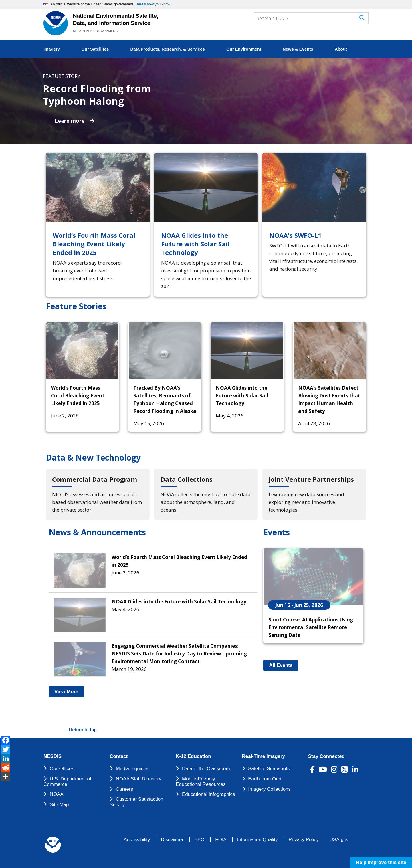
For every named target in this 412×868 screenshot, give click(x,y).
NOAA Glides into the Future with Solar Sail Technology (242, 396)
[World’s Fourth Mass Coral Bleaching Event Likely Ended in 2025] (98, 225)
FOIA (221, 840)
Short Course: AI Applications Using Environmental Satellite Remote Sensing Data (311, 627)
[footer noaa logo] (53, 845)
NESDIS (53, 756)
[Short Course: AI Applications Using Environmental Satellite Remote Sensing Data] (313, 577)
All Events (284, 665)
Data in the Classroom (206, 769)
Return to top (83, 730)
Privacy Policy (304, 840)
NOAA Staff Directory (139, 779)
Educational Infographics (209, 794)
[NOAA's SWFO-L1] (314, 225)
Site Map (59, 805)
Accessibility (137, 840)
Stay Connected (326, 756)
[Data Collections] (206, 494)
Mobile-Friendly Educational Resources (201, 782)
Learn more (75, 121)
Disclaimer (172, 840)
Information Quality (257, 840)
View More (69, 692)
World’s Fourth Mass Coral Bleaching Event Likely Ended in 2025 (78, 396)
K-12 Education (193, 756)
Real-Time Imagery (264, 756)
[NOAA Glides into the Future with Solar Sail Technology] (206, 225)
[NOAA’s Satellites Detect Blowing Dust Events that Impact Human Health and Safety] (330, 351)
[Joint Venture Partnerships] (314, 494)
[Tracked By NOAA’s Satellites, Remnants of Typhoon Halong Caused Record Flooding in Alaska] (165, 351)
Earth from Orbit (265, 779)
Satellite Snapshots (269, 769)
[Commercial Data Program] (98, 494)
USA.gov (339, 840)
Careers (124, 789)
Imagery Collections (269, 789)
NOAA (57, 794)
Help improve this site (381, 862)
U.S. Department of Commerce (67, 782)
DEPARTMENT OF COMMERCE (96, 31)
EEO (199, 840)
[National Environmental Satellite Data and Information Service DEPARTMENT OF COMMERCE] (56, 23)
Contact (119, 756)
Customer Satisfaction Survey (136, 802)
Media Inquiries (132, 769)
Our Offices (62, 769)
